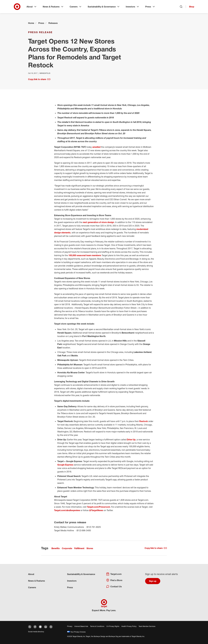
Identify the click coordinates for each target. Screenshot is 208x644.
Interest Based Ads (81, 626)
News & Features (53, 7)
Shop (192, 7)
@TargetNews (96, 510)
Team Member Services (147, 626)
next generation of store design (98, 222)
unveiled (96, 147)
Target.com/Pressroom (99, 507)
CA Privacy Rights (113, 626)
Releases (53, 23)
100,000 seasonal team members (85, 255)
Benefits (56, 548)
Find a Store (114, 580)
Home (31, 23)
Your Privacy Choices (76, 632)
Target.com (114, 574)
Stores (90, 548)
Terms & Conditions (97, 626)
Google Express (65, 465)
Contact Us (114, 586)
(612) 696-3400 (84, 530)
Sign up (153, 581)
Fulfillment (79, 548)
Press (150, 7)
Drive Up (131, 440)
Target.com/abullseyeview (67, 510)
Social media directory (36, 632)
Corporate (67, 548)
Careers (76, 7)
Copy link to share (39, 79)
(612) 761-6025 (94, 527)
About (32, 7)
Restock (144, 421)
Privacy (70, 626)
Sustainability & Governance (104, 7)
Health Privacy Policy (129, 626)
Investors (133, 7)
